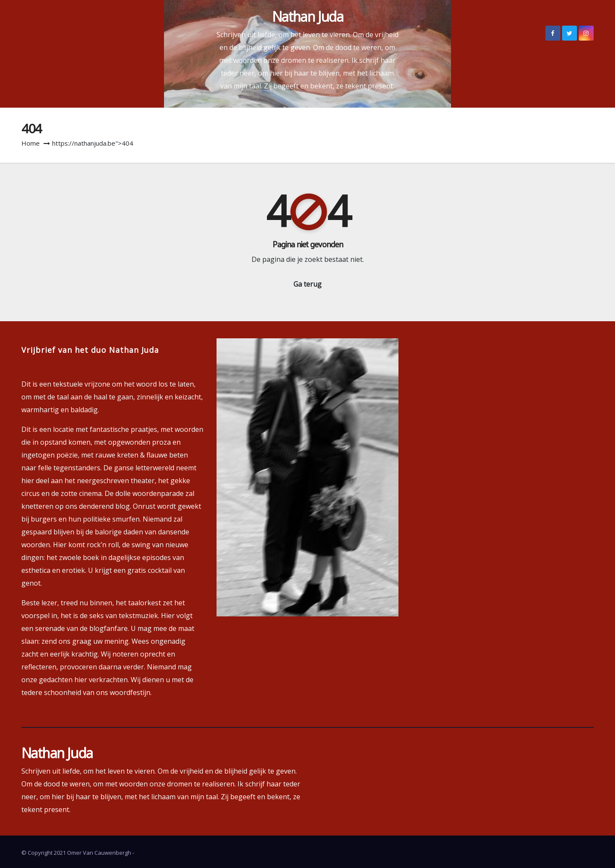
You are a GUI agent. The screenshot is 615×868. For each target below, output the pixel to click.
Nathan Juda (307, 16)
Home (31, 143)
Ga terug (307, 284)
